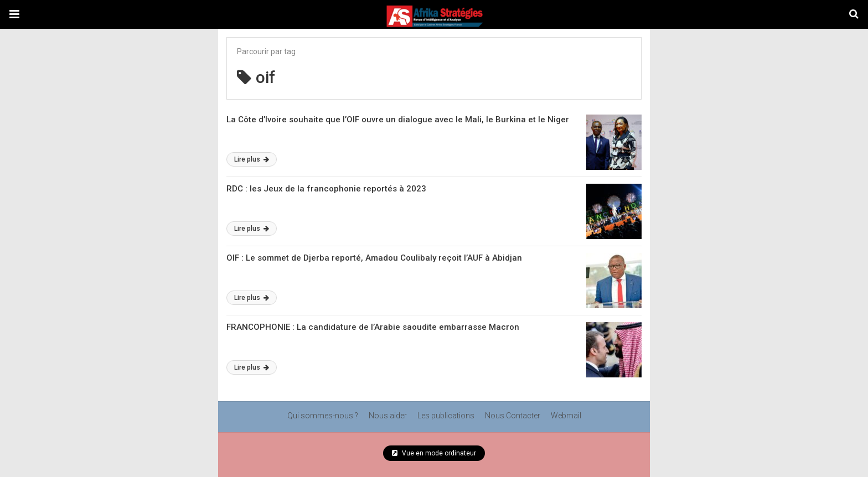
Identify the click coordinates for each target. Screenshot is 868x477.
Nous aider (388, 416)
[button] (14, 14)
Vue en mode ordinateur (434, 453)
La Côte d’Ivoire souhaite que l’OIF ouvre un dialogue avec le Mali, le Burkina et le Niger (398, 120)
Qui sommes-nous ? (323, 416)
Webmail (566, 416)
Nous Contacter (513, 416)
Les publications (446, 416)
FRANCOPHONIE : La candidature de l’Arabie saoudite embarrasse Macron (373, 327)
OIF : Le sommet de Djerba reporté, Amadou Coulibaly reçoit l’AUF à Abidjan (374, 258)
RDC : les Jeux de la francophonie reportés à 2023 (326, 189)
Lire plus (252, 159)
